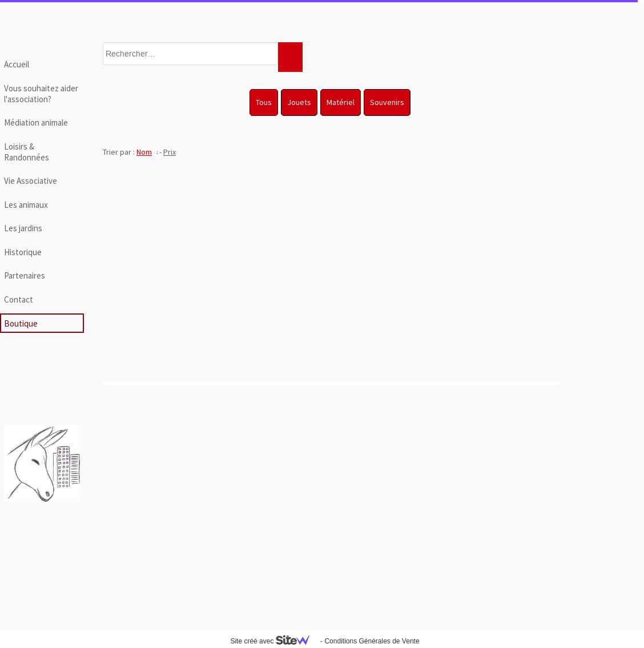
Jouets (299, 102)
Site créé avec (274, 641)
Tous (264, 102)
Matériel (341, 102)
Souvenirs (387, 102)
